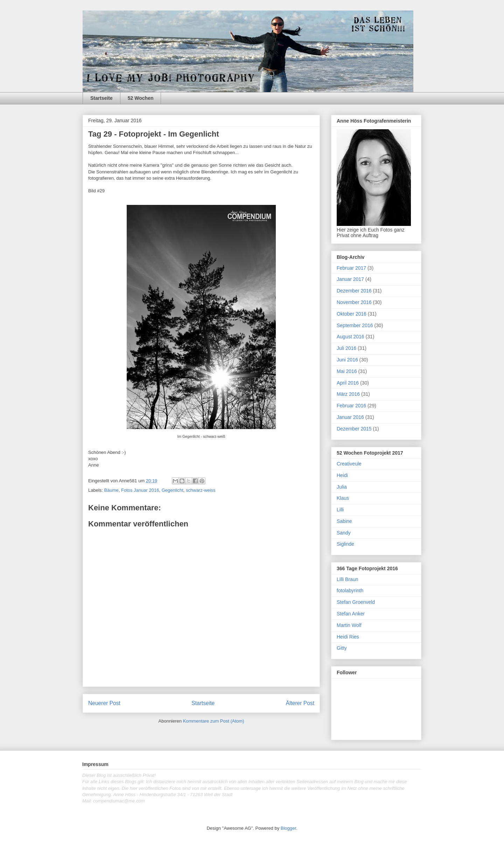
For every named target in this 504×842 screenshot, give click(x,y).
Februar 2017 (351, 268)
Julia (342, 487)
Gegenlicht (173, 490)
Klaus (343, 498)
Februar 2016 (351, 406)
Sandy (344, 533)
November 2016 (354, 302)
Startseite (101, 98)
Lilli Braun (347, 579)
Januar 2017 (350, 279)
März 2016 (348, 394)
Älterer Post (300, 703)
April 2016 (348, 383)
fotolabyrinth (350, 591)
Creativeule (349, 464)
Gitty (342, 648)
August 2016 (351, 337)
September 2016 (355, 325)
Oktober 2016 (352, 314)
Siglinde (345, 544)
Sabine (344, 521)
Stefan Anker (351, 614)
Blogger (288, 828)
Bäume (111, 490)
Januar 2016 (350, 417)
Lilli (340, 510)
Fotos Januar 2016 (140, 490)
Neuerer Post (104, 703)
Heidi (342, 475)
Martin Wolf (349, 625)
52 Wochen (141, 98)
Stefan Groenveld (356, 602)
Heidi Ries (348, 637)
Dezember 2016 (354, 291)
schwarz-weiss (201, 490)
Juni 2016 (347, 360)
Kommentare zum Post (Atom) (214, 721)
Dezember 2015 (354, 429)
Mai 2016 (347, 371)
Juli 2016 (346, 348)
